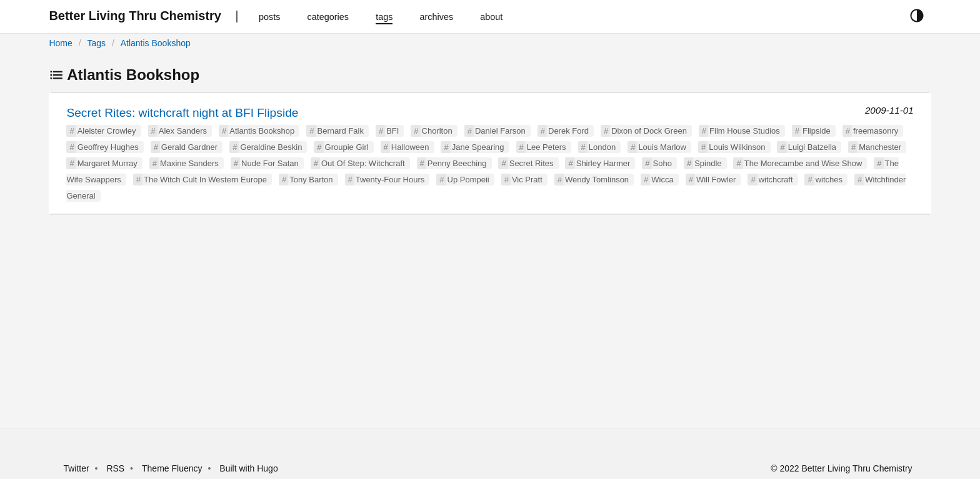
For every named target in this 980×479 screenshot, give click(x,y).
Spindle (708, 163)
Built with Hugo (248, 468)
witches (829, 180)
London (602, 147)
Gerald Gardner (189, 147)
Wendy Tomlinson (597, 180)
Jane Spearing (478, 147)
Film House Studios (745, 131)
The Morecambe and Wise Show (803, 163)
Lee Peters (547, 147)
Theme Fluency (173, 468)
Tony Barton (311, 180)
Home (60, 43)
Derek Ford (568, 131)
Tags (96, 43)
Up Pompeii (468, 180)
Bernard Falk (341, 131)
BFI (392, 131)
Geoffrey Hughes (108, 147)
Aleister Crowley (107, 131)
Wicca (662, 180)
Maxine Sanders (189, 163)
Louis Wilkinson (737, 147)
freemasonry (876, 131)
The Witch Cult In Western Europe (205, 180)
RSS (115, 468)
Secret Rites (532, 163)
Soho (662, 163)
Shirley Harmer (603, 163)
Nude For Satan (270, 163)
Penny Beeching (457, 163)
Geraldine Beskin (271, 147)
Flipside (817, 131)
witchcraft (776, 180)
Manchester (880, 147)
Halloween (410, 147)
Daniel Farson (500, 131)
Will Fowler (716, 180)
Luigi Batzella (812, 147)
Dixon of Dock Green (649, 131)
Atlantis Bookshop (156, 43)
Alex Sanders (183, 131)
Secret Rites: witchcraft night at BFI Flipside (182, 113)
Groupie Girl (347, 147)
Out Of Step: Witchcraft (363, 163)
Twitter (76, 468)
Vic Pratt (527, 180)
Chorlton (437, 131)
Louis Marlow (662, 147)
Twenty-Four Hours (390, 180)
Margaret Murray (107, 163)
